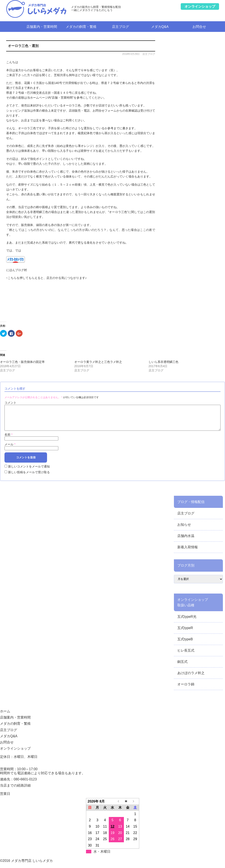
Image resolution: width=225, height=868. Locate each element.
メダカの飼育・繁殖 (81, 27)
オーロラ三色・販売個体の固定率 (22, 362)
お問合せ (199, 27)
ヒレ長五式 (186, 656)
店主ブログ (120, 27)
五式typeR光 (187, 622)
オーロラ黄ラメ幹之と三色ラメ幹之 (98, 362)
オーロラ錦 (186, 689)
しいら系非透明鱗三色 (163, 362)
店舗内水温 (186, 541)
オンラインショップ (15, 754)
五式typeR (185, 633)
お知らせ (184, 530)
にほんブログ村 (17, 270)
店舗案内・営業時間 (42, 27)
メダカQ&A (160, 27)
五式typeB (185, 644)
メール (10, 449)
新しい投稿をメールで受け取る (29, 477)
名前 (9, 440)
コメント (10, 403)
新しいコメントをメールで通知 (29, 472)
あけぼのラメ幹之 (191, 678)
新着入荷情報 (188, 552)
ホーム (14, 26)
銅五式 (182, 667)
